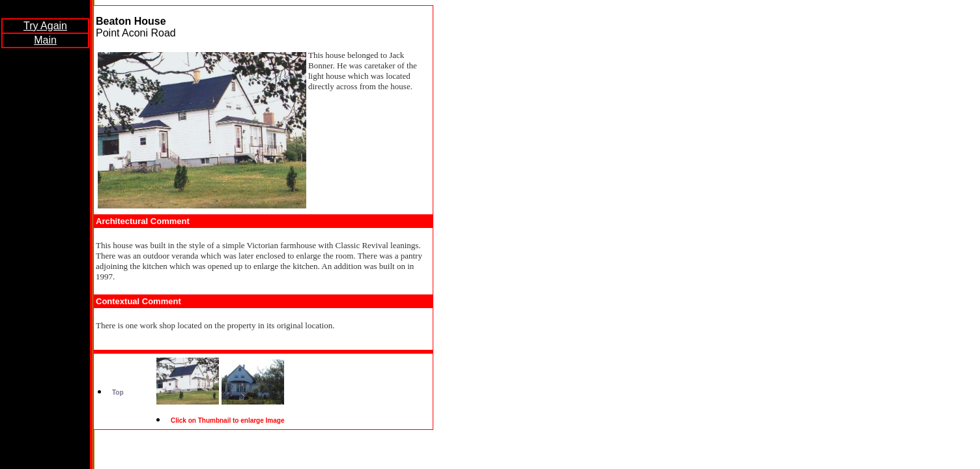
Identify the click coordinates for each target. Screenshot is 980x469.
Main (45, 40)
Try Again (45, 26)
